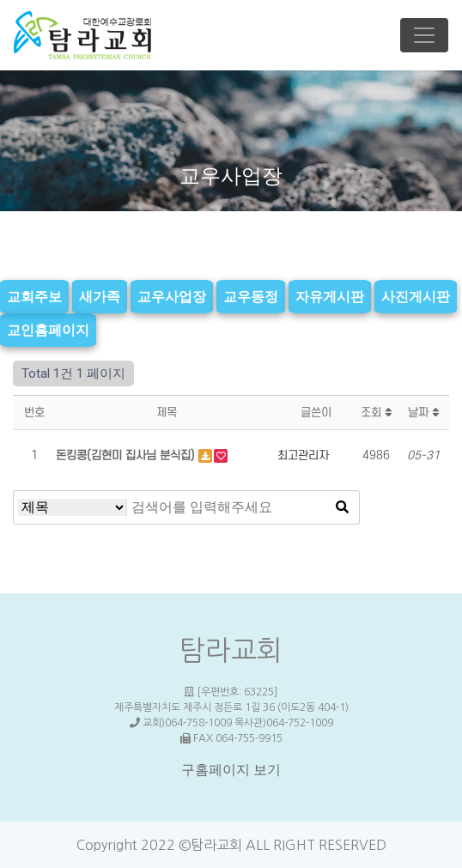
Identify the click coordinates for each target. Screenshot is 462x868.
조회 (376, 413)
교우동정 (251, 296)
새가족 (100, 296)
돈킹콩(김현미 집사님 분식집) (127, 455)
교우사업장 (172, 296)
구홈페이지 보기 (231, 770)
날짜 (423, 413)
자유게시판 (330, 296)
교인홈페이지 (48, 330)
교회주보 (34, 296)
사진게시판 (416, 296)
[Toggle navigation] (424, 35)
